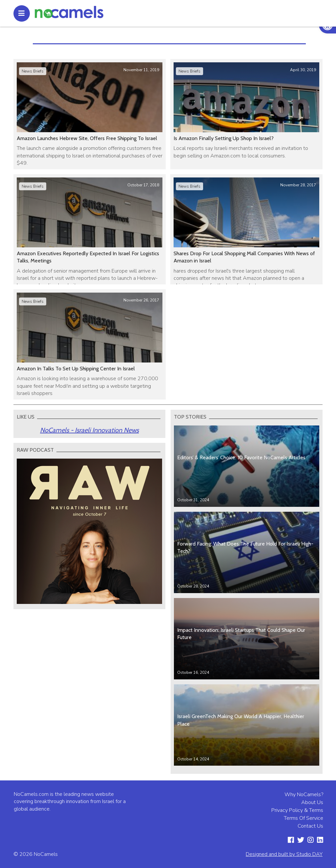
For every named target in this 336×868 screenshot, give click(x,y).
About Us (312, 802)
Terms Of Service (304, 818)
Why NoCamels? (304, 795)
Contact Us (310, 826)
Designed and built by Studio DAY (284, 854)
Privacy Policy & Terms (297, 810)
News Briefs (33, 71)
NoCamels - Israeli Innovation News (89, 430)
